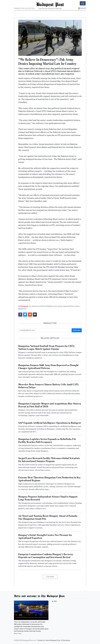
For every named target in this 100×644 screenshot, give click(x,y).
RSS (54, 601)
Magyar (82, 8)
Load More (50, 577)
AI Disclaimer (66, 640)
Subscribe (77, 330)
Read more (22, 309)
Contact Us (41, 640)
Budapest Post (50, 4)
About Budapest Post (53, 640)
